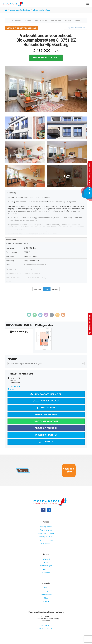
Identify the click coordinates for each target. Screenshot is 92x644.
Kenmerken (56, 21)
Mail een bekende (46, 414)
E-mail (11, 389)
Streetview (38, 289)
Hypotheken (46, 569)
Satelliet (55, 289)
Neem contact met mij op (46, 394)
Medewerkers (46, 595)
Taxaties (46, 562)
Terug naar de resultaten (76, 28)
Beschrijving (41, 21)
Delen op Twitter (46, 435)
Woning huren (46, 530)
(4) (19, 332)
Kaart (68, 21)
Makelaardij (46, 559)
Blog (46, 598)
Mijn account (46, 544)
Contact (46, 591)
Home (46, 588)
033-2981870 (15, 387)
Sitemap (46, 601)
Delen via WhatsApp (46, 421)
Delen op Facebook (46, 428)
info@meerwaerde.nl (46, 628)
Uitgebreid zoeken (46, 540)
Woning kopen (46, 527)
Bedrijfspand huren (46, 537)
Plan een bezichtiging (46, 58)
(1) (19, 325)
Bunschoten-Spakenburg (20, 10)
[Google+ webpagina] (49, 510)
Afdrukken (46, 442)
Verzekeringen (46, 566)
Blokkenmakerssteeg (42, 10)
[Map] (46, 302)
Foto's (28, 21)
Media (78, 21)
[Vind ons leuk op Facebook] (43, 510)
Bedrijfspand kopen (46, 533)
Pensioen (46, 573)
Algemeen (16, 21)
